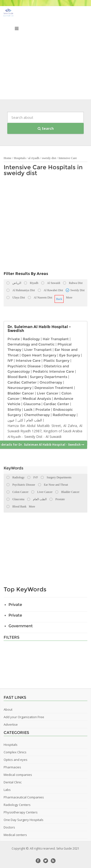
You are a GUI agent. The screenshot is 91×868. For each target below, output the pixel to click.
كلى (20, 420)
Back (59, 299)
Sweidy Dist (33, 437)
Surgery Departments (49, 377)
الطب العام (34, 420)
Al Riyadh (14, 437)
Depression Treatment (54, 388)
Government (21, 626)
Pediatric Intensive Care (53, 371)
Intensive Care (68, 158)
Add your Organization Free (24, 717)
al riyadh (34, 158)
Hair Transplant (56, 339)
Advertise (11, 724)
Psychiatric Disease (24, 366)
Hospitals (20, 158)
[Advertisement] (45, 54)
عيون (11, 420)
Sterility (14, 410)
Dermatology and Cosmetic (31, 344)
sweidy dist (49, 158)
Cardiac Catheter (22, 382)
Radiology (31, 339)
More (69, 297)
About (8, 709)
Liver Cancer (48, 393)
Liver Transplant (38, 350)
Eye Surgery (70, 355)
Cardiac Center (56, 404)
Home (8, 158)
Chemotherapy (37, 415)
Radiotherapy (64, 415)
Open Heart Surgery (39, 355)
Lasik (28, 410)
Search (46, 128)
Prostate (43, 410)
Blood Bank (17, 377)
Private (14, 339)
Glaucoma (32, 404)
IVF (10, 361)
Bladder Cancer (21, 393)
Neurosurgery (20, 388)
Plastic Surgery (56, 361)
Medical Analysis (37, 399)
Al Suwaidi (54, 437)
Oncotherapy (51, 382)
